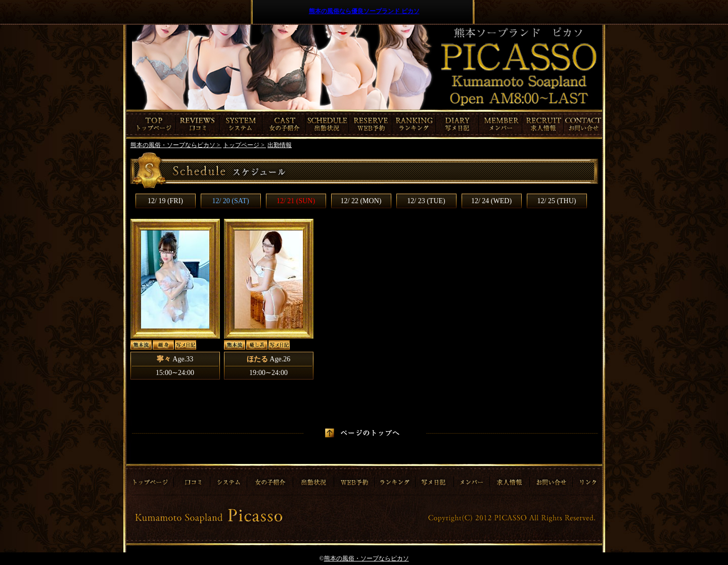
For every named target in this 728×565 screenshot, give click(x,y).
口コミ (198, 124)
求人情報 (544, 124)
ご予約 (371, 124)
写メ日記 (457, 124)
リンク (587, 479)
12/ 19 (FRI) (165, 201)
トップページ (151, 124)
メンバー (500, 124)
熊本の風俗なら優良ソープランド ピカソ (364, 11)
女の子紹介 (284, 124)
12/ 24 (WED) (491, 201)
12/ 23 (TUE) (426, 201)
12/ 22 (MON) (361, 201)
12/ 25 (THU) (557, 201)
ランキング (414, 124)
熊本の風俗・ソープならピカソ (367, 558)
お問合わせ (584, 124)
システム (241, 124)
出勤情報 (327, 124)
